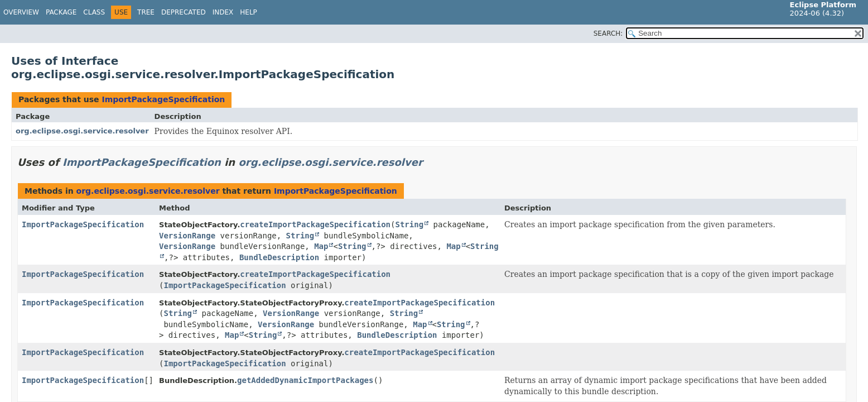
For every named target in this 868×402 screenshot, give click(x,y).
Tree (146, 12)
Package (61, 12)
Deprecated (184, 12)
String (409, 224)
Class (94, 12)
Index (223, 12)
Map (321, 246)
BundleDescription (279, 257)
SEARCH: (608, 33)
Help (249, 12)
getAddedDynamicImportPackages (305, 380)
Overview (21, 12)
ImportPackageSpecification (163, 99)
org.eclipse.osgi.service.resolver (82, 131)
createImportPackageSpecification (315, 224)
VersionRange (187, 236)
